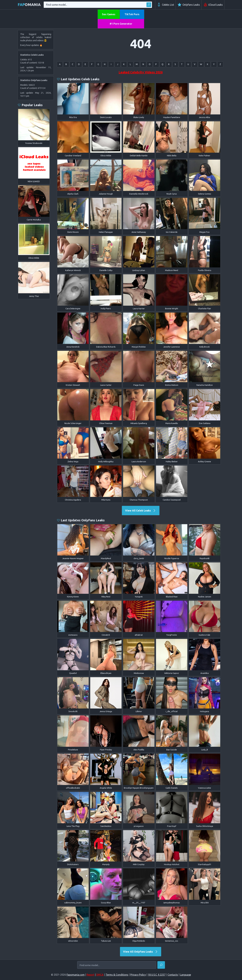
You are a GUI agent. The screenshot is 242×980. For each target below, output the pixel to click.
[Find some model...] (117, 965)
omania (29, 5)
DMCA (100, 975)
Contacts (173, 975)
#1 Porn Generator (121, 24)
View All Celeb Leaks (141, 511)
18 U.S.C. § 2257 (157, 975)
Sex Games (109, 14)
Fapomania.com (76, 975)
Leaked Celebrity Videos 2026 (141, 72)
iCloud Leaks (213, 5)
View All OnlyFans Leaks (141, 952)
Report (90, 975)
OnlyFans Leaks (189, 5)
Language (185, 975)
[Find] (161, 965)
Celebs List (165, 5)
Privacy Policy (138, 975)
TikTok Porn (132, 14)
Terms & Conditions (117, 975)
